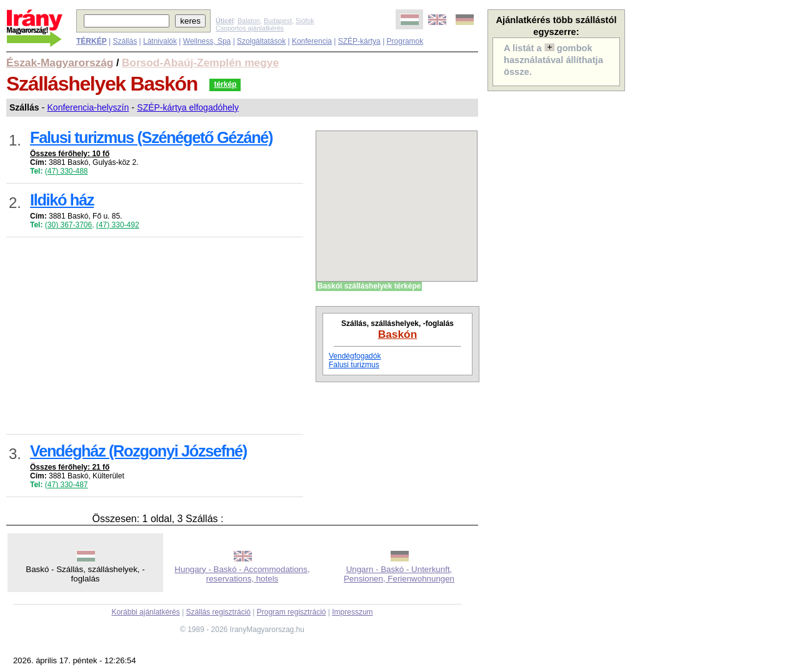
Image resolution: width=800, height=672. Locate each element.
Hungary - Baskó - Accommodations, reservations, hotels (242, 574)
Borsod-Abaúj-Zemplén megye (200, 62)
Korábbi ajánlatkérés (145, 612)
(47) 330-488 (67, 171)
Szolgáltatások (261, 41)
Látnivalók (160, 41)
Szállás (125, 41)
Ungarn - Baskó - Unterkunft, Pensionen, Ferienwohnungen (399, 574)
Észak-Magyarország (60, 62)
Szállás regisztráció (218, 612)
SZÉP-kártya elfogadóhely (188, 107)
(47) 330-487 (67, 485)
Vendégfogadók (355, 356)
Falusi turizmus (354, 365)
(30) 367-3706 (68, 225)
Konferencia (312, 41)
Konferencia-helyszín (88, 107)
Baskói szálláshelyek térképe (369, 286)
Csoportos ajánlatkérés (250, 28)
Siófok (305, 21)
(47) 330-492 (118, 225)
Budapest (278, 21)
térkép (225, 84)
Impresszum (352, 612)
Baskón (398, 334)
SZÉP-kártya (359, 41)
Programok (405, 41)
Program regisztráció (292, 612)
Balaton (249, 21)
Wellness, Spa (207, 41)
